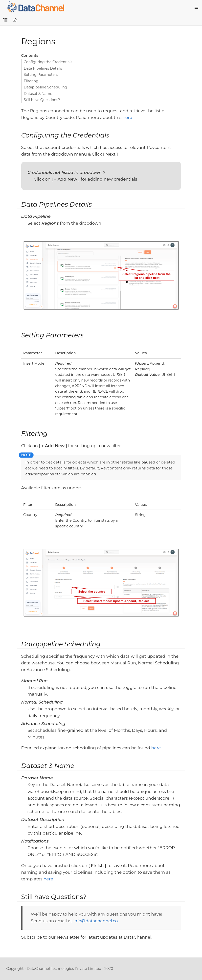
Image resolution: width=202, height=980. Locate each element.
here (127, 117)
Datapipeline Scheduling (45, 87)
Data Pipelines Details (43, 68)
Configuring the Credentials (48, 62)
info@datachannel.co (95, 921)
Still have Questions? (42, 100)
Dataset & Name (38, 94)
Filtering (31, 81)
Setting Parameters (41, 75)
